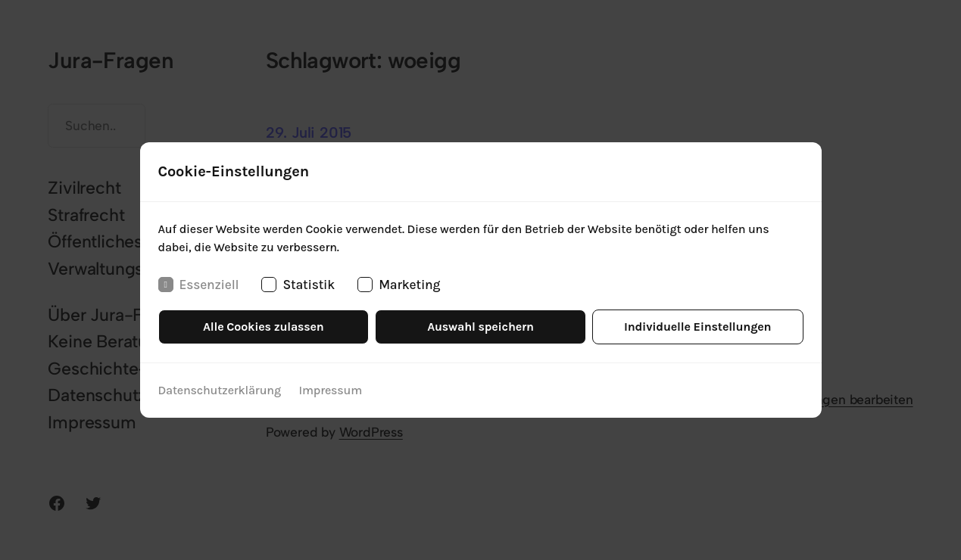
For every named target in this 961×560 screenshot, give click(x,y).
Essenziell (199, 285)
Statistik (298, 285)
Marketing (399, 285)
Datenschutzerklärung (220, 390)
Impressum (331, 390)
